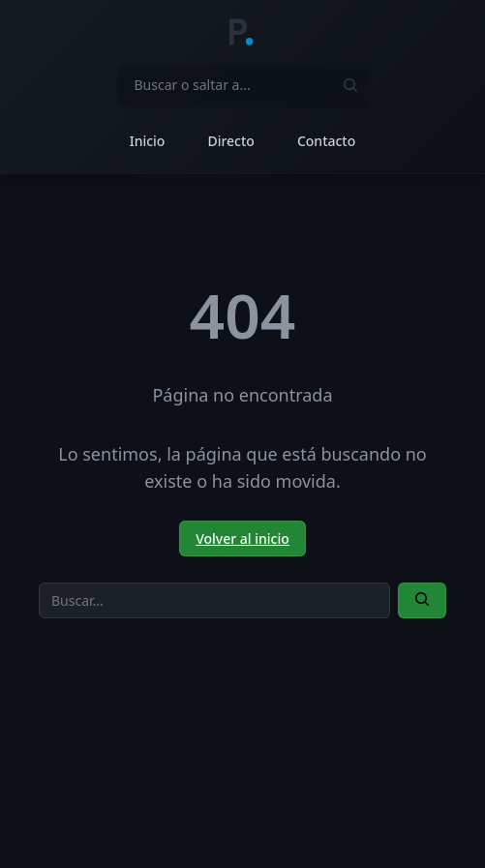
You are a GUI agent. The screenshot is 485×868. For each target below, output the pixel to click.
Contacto (326, 141)
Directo (230, 141)
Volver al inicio (242, 539)
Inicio (148, 141)
